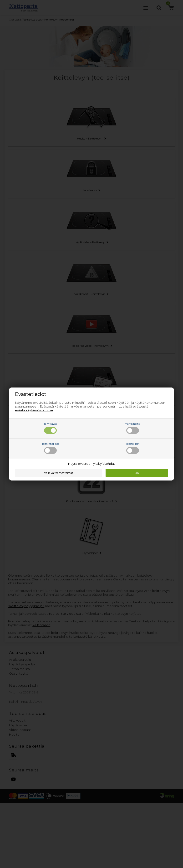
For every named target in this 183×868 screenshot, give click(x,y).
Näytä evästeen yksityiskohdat (92, 464)
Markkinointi (133, 428)
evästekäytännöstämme (34, 410)
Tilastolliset (133, 448)
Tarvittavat (50, 428)
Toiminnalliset (50, 448)
